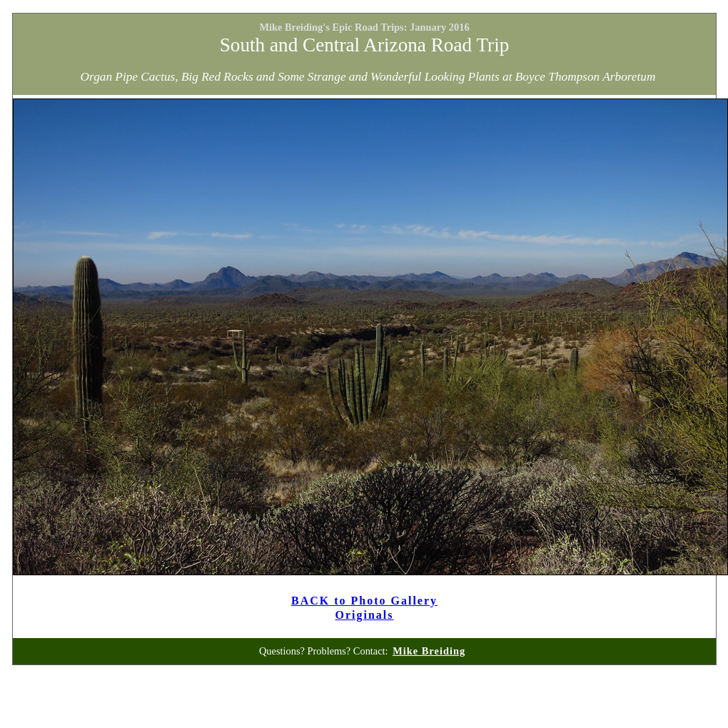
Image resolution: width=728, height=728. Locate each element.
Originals (365, 615)
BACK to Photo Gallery (364, 601)
